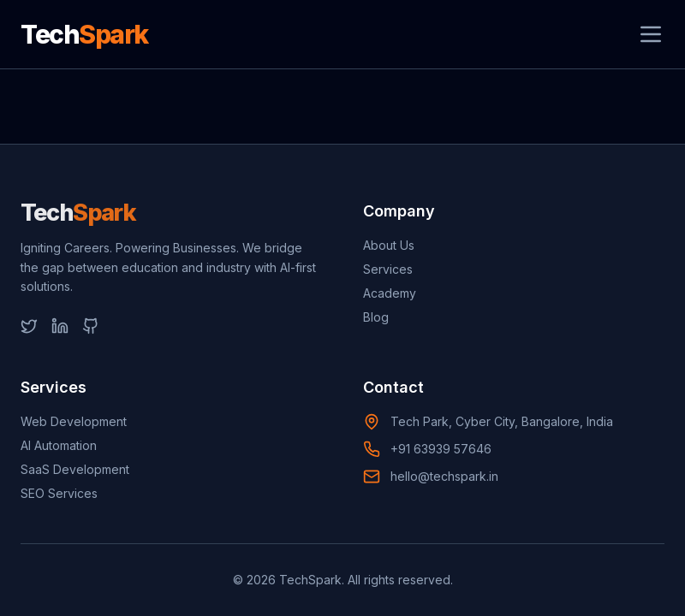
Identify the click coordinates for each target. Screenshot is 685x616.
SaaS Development (75, 469)
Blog (376, 317)
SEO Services (59, 493)
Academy (390, 293)
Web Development (74, 421)
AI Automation (59, 445)
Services (388, 269)
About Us (389, 245)
